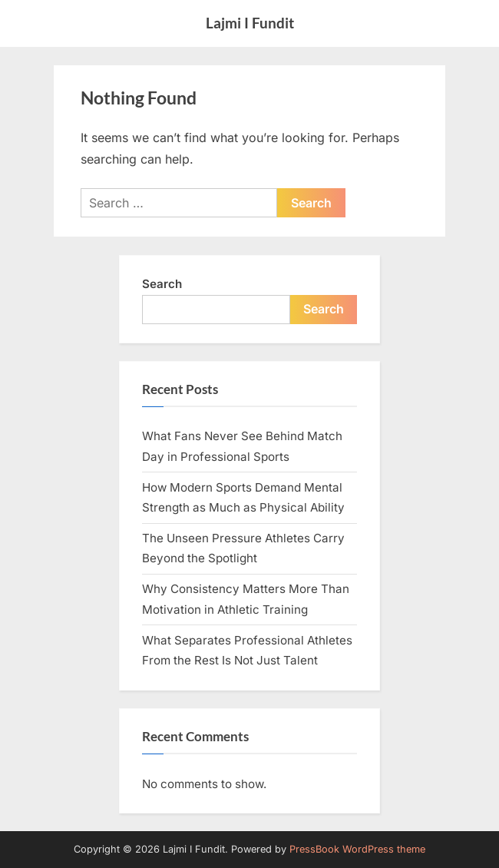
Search (162, 284)
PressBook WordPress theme (357, 849)
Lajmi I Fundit (250, 23)
